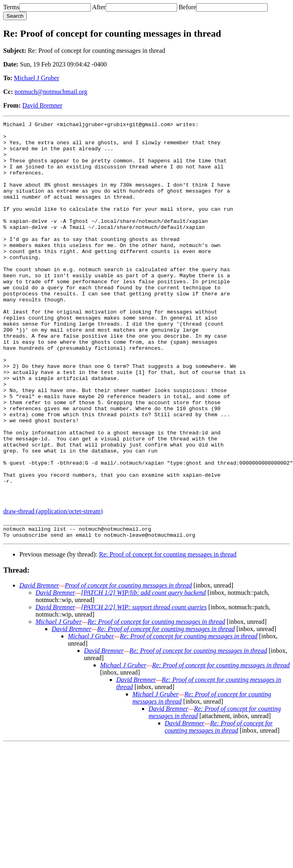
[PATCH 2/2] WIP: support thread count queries (144, 687)
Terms (11, 7)
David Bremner (42, 105)
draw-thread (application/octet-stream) (53, 587)
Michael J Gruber (37, 78)
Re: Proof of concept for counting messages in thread (167, 634)
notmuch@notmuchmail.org (51, 92)
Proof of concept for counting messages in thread (129, 665)
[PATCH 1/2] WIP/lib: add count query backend (143, 672)
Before (188, 7)
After (99, 7)
